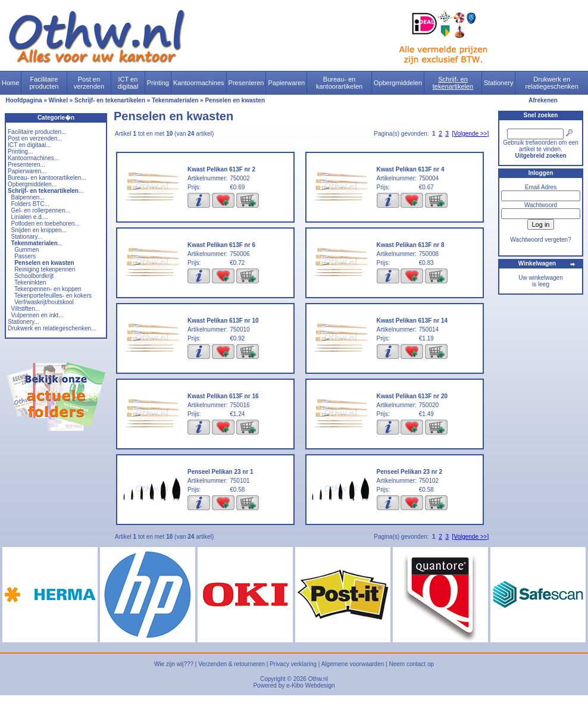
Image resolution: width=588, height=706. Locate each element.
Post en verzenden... (35, 138)
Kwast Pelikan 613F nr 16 (223, 396)
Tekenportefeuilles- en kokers (53, 296)
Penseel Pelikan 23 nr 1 (220, 472)
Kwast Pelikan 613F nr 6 (221, 245)
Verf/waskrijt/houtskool (44, 302)
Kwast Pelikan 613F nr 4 (411, 169)
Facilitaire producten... (37, 132)
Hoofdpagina (24, 100)
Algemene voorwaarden (353, 664)
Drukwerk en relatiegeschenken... (52, 328)
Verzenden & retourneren (232, 664)
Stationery (499, 83)
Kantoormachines (199, 83)
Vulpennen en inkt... (37, 315)
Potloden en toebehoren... (46, 224)
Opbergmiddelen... (32, 184)
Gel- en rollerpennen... (41, 210)
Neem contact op (411, 664)
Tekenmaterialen (175, 100)
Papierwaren (286, 83)
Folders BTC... (30, 204)
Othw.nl (318, 679)
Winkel (58, 100)
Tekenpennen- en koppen (48, 289)
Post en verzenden (89, 83)
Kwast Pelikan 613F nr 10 (223, 321)
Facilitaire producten (44, 83)
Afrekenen (543, 100)
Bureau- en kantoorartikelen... (47, 178)
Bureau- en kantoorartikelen (339, 83)
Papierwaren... (27, 171)
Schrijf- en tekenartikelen (453, 83)
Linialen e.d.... (30, 217)
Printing (158, 83)
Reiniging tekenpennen (45, 269)
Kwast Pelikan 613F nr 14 (412, 321)
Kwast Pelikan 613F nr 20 (412, 396)
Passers (25, 256)
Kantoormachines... (33, 158)
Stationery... (24, 322)
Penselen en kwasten (235, 100)
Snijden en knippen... (39, 230)
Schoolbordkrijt (34, 276)
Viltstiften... (26, 309)
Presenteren (246, 83)
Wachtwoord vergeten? (540, 240)
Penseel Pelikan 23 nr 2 (410, 472)
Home (10, 83)
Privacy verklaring (293, 664)
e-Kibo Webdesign (311, 685)
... (46, 191)
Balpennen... (28, 197)
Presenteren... (26, 165)
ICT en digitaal (128, 83)
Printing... (20, 151)
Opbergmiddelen (398, 83)
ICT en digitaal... (29, 145)
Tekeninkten (30, 282)
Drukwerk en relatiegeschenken (552, 83)
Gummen (26, 250)
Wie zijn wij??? (174, 664)
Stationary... (27, 237)
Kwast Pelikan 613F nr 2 (221, 169)
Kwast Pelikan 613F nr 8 (411, 245)
